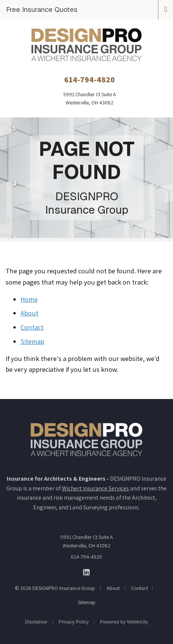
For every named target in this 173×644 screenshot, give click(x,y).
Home (29, 299)
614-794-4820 (86, 557)
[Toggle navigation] (166, 9)
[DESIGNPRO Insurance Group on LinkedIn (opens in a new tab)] (87, 572)
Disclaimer (36, 622)
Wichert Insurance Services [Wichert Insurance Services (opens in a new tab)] (95, 488)
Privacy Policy (74, 622)
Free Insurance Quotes (42, 9)
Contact (32, 327)
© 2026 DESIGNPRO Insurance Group (55, 588)
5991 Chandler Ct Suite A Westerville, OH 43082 (87, 541)
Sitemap (32, 341)
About (29, 313)
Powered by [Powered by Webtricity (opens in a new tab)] (124, 622)
